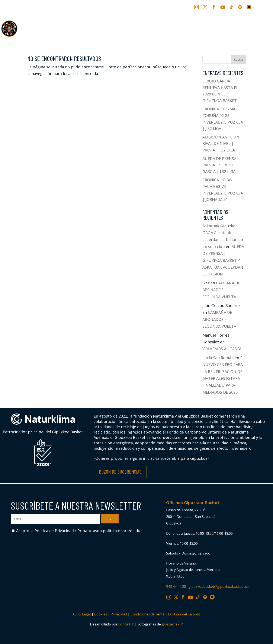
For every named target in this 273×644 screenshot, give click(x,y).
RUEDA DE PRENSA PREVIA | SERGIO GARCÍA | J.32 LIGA (219, 165)
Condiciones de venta (147, 614)
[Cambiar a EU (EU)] (257, 9)
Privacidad (119, 614)
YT (223, 7)
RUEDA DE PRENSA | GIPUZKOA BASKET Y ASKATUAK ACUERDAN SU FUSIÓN (223, 260)
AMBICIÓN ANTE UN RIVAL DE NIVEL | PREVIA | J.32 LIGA (221, 143)
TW (205, 7)
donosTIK (126, 624)
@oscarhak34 (172, 624)
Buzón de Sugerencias (120, 472)
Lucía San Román (218, 358)
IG (197, 7)
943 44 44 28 (176, 586)
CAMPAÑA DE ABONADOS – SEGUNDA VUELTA (221, 290)
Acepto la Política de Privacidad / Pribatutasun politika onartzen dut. (77, 531)
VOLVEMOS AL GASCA (222, 349)
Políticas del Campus (184, 614)
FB (215, 7)
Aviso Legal (82, 614)
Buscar (239, 60)
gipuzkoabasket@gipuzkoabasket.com (219, 586)
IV (250, 7)
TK (232, 7)
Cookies (101, 614)
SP (241, 7)
